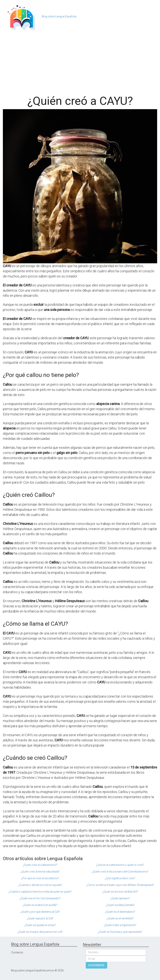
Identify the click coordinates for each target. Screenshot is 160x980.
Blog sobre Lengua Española (59, 16)
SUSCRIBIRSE (96, 965)
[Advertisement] (80, 62)
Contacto (17, 952)
